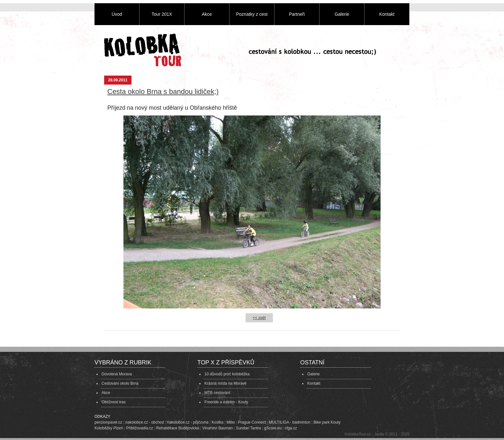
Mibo (231, 422)
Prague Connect (252, 422)
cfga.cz (291, 428)
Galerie (342, 14)
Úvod (117, 14)
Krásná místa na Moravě (225, 383)
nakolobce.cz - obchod (145, 422)
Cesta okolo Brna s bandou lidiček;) (163, 92)
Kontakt (387, 14)
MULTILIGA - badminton (290, 422)
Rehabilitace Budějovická (178, 428)
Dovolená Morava (117, 374)
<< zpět (259, 318)
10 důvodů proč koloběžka (227, 374)
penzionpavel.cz (108, 422)
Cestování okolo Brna (120, 383)
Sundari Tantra (248, 428)
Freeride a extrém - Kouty (226, 402)
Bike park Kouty (327, 422)
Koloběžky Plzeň (109, 428)
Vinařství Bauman (218, 428)
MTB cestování (217, 393)
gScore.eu (273, 428)
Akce (207, 14)
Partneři (297, 14)
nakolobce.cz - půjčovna (188, 422)
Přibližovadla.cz (140, 428)
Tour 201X (162, 14)
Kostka (217, 422)
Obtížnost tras (114, 402)
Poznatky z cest (252, 14)
